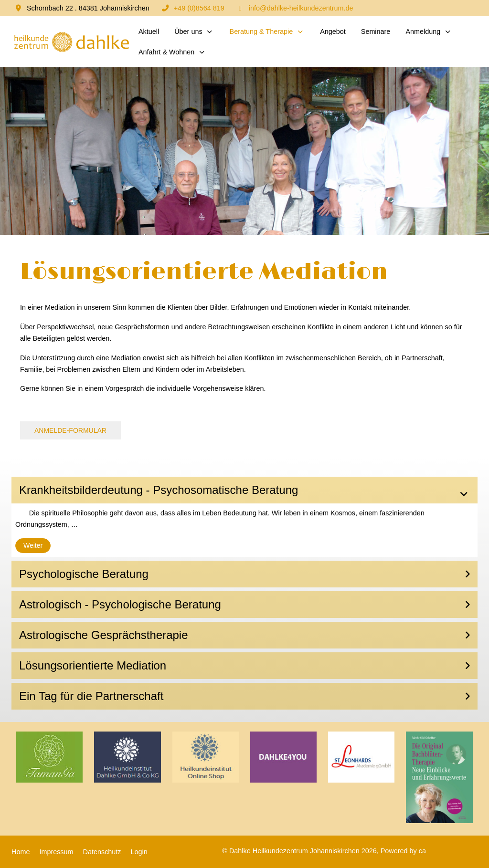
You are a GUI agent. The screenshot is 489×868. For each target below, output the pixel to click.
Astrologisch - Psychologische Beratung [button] (120, 604)
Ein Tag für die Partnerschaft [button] (91, 696)
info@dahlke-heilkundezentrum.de (301, 8)
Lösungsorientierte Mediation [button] (93, 665)
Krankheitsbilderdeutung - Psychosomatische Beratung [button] (159, 490)
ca (422, 851)
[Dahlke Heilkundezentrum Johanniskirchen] (71, 42)
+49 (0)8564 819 (199, 8)
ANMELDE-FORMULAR (70, 430)
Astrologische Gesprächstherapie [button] (104, 635)
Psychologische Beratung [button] (84, 574)
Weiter (33, 545)
